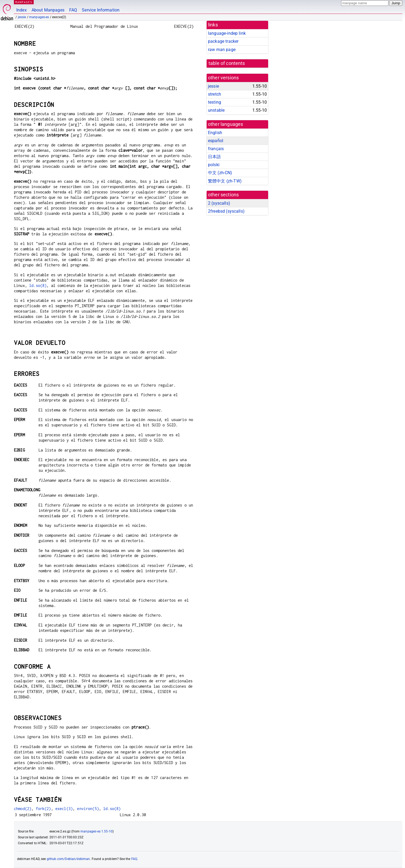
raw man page (222, 50)
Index (22, 10)
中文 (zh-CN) (220, 173)
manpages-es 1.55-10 (97, 831)
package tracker (223, 41)
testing (215, 102)
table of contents (227, 63)
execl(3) (64, 809)
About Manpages (48, 10)
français (216, 149)
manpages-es (39, 17)
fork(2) (43, 809)
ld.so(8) (38, 285)
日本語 (214, 157)
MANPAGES (24, 2)
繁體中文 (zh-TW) (225, 181)
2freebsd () (226, 211)
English (215, 133)
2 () (219, 203)
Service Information (101, 10)
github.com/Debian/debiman (68, 859)
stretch (215, 94)
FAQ (73, 10)
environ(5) (88, 809)
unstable (216, 110)
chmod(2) (23, 809)
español (216, 141)
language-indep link (227, 33)
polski (214, 165)
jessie (22, 17)
